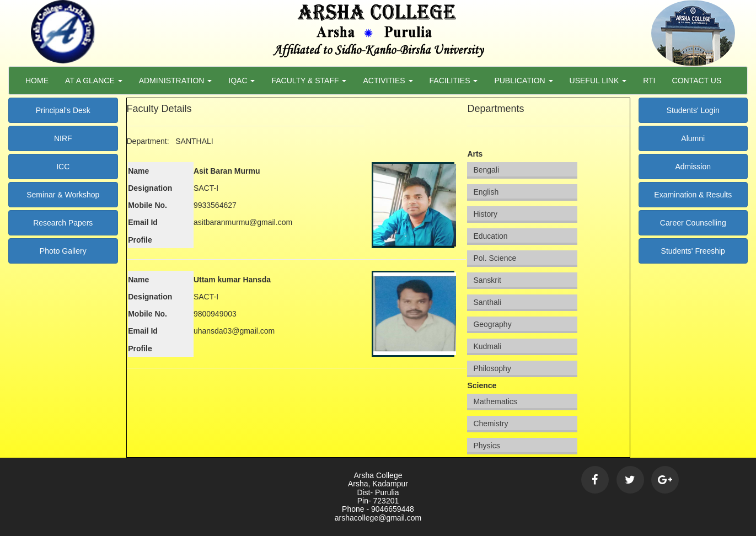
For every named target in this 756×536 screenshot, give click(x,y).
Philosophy (492, 368)
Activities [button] (388, 81)
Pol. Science (495, 258)
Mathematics (495, 401)
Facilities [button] (454, 81)
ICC (63, 167)
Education (490, 236)
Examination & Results (693, 195)
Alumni (693, 138)
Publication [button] (523, 81)
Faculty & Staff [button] (309, 81)
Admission (693, 167)
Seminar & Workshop (63, 195)
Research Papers (63, 223)
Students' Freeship (693, 251)
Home (37, 81)
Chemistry (490, 424)
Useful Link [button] (598, 81)
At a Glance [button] (94, 81)
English (486, 192)
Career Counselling (693, 223)
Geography (492, 324)
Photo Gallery (63, 251)
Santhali (487, 302)
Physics (486, 446)
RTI (649, 81)
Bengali (486, 170)
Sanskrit (487, 280)
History (485, 214)
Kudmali (487, 346)
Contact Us (697, 81)
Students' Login (693, 110)
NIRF (63, 138)
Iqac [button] (242, 81)
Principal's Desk (63, 110)
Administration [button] (176, 81)
